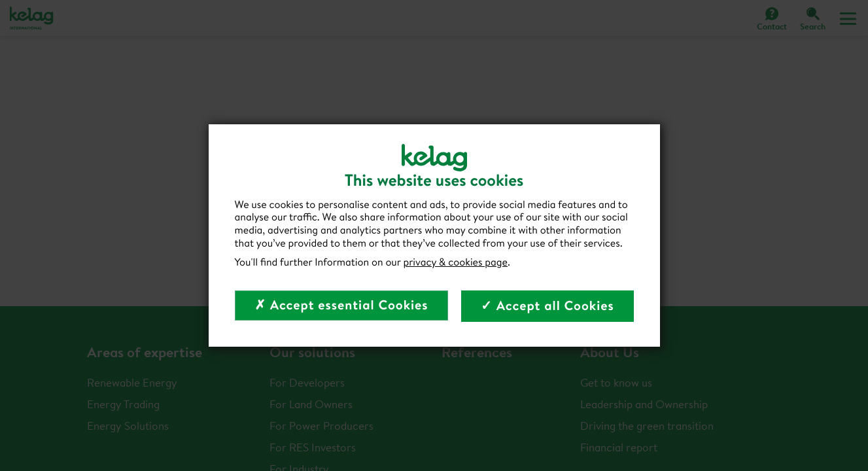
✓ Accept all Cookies (547, 306)
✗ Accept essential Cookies (341, 305)
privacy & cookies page (455, 262)
